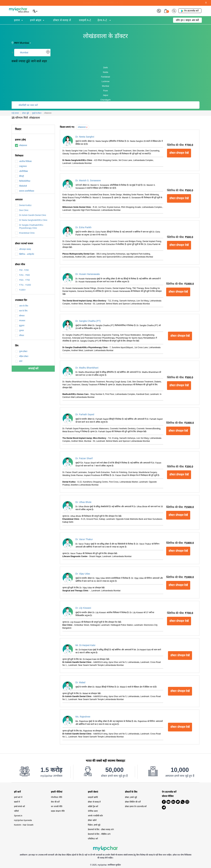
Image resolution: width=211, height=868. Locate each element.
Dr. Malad (80, 682)
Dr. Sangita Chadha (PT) (88, 321)
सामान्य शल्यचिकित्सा (25, 191)
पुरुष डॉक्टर (21, 351)
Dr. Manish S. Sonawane (88, 180)
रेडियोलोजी (21, 186)
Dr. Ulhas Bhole (83, 502)
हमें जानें (17, 792)
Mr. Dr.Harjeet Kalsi (85, 645)
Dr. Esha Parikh (83, 227)
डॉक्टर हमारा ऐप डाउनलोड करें (136, 806)
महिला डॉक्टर (22, 356)
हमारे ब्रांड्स (36, 20)
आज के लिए (22, 306)
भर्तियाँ (16, 811)
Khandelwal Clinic (25, 233)
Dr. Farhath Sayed (85, 414)
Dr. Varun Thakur (84, 539)
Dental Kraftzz (23, 205)
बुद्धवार (20, 326)
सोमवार (20, 316)
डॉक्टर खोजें (92, 820)
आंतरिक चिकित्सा (23, 161)
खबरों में (17, 802)
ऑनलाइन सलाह (23, 249)
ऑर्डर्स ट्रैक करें (93, 806)
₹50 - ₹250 (22, 270)
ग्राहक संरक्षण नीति (58, 811)
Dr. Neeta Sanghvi (85, 137)
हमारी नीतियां (57, 792)
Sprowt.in (18, 816)
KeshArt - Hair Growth (24, 825)
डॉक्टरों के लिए (131, 792)
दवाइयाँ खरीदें (93, 797)
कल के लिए (21, 311)
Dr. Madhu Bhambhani (87, 368)
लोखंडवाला (21, 145)
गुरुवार (19, 331)
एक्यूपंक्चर (21, 166)
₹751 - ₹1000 (23, 285)
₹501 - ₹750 (22, 280)
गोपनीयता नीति (56, 797)
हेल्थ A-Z (103, 20)
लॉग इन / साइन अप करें (187, 20)
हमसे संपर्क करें (19, 806)
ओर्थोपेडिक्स (21, 171)
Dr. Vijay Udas (83, 574)
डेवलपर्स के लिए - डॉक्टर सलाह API (101, 830)
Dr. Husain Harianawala (88, 274)
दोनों (19, 361)
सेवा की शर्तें (55, 802)
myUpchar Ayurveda (23, 820)
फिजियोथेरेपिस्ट (23, 181)
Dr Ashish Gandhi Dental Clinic (31, 215)
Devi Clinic (22, 210)
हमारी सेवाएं (93, 792)
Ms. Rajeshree (83, 717)
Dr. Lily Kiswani (83, 608)
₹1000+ (20, 290)
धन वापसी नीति (57, 806)
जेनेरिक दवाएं (93, 811)
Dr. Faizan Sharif (84, 458)
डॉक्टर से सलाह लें (62, 20)
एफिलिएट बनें (93, 839)
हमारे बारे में (18, 797)
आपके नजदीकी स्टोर (95, 816)
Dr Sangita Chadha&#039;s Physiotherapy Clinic (29, 226)
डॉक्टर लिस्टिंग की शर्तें (133, 802)
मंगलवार (20, 321)
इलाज (17, 20)
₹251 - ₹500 (22, 275)
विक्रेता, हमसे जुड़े (94, 825)
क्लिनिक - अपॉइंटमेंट (25, 254)
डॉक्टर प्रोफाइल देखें (179, 153)
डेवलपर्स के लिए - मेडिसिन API (99, 834)
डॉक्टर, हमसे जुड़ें (131, 797)
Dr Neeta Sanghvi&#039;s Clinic (31, 220)
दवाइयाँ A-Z (85, 20)
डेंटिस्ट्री (19, 176)
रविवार (20, 335)
